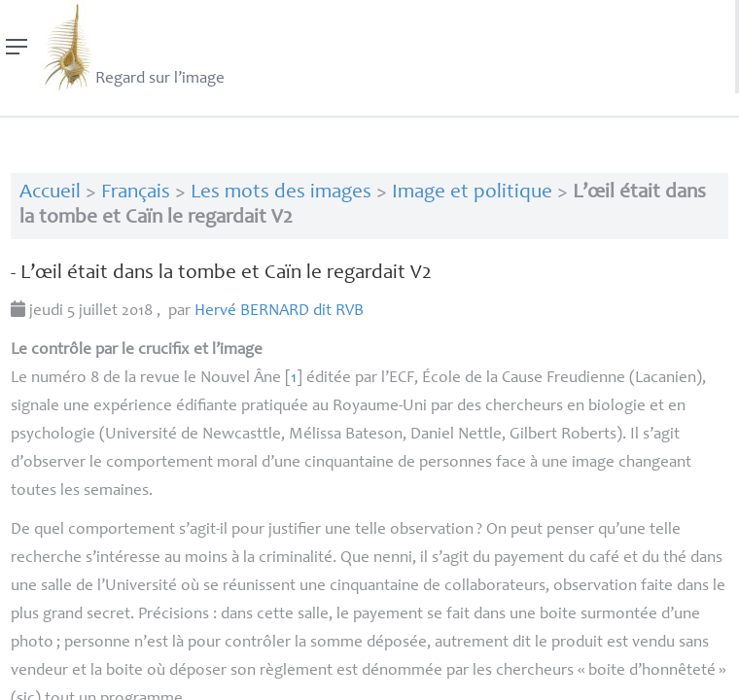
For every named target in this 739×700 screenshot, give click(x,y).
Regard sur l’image (132, 47)
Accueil (50, 193)
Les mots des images (281, 193)
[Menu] (17, 47)
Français (136, 193)
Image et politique (472, 193)
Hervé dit (279, 312)
